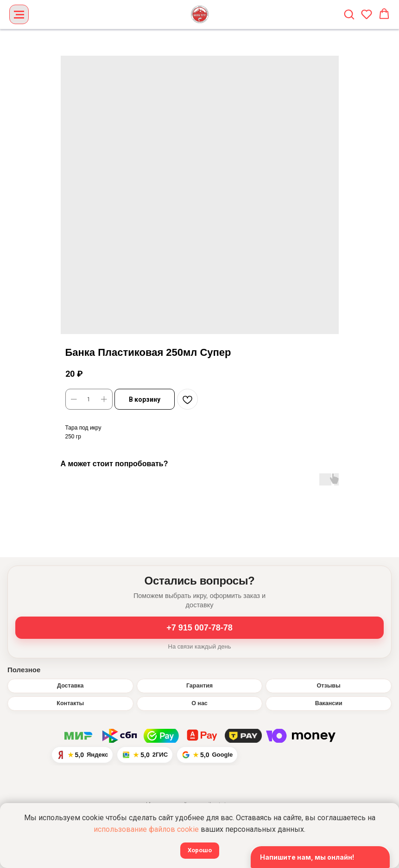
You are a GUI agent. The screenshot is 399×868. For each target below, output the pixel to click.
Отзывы (329, 686)
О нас (199, 703)
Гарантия (199, 686)
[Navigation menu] (19, 14)
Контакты (70, 703)
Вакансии (329, 703)
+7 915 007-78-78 (199, 628)
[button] (349, 14)
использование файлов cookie (146, 829)
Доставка (70, 686)
